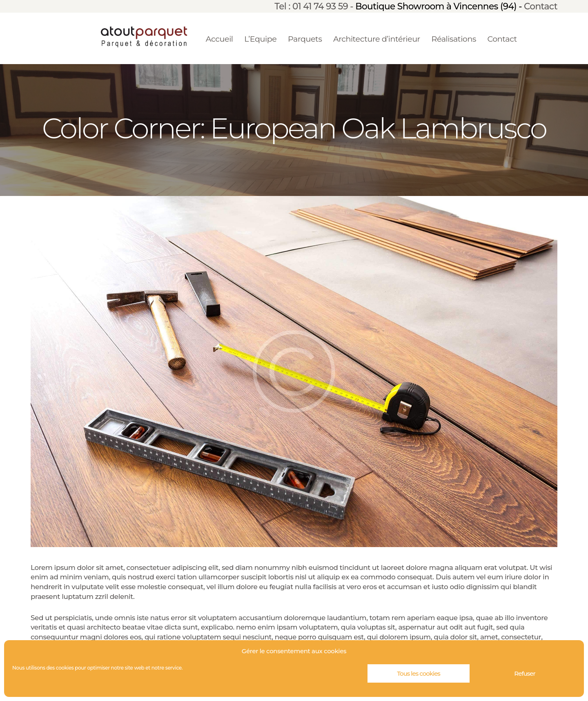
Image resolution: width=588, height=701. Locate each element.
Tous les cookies (419, 673)
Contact (541, 6)
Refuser (525, 673)
